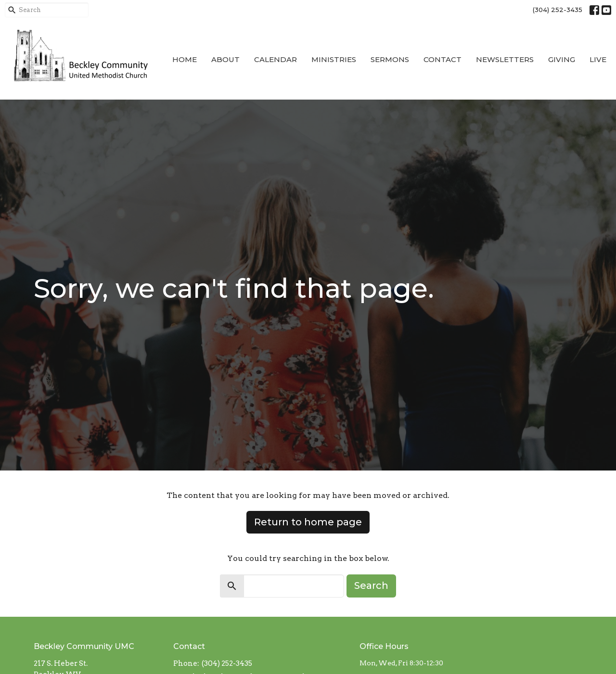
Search (371, 585)
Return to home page (308, 522)
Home (185, 59)
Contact (443, 59)
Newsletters (505, 59)
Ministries (334, 59)
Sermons (390, 59)
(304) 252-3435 (558, 10)
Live (598, 59)
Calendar (276, 59)
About (225, 59)
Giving (562, 59)
